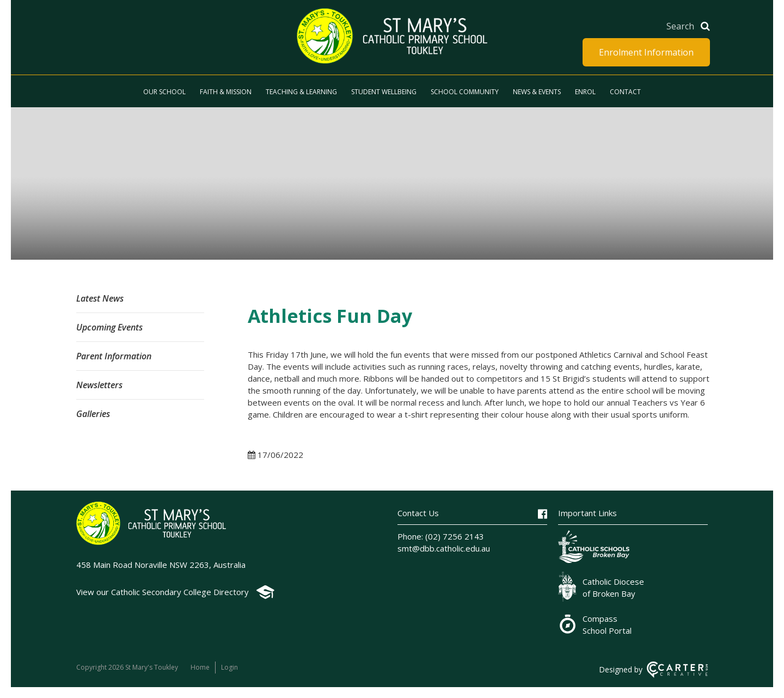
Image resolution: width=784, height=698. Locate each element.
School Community (465, 92)
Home (200, 667)
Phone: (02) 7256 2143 (441, 536)
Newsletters (99, 385)
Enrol (585, 92)
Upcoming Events (109, 327)
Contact (625, 92)
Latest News (100, 298)
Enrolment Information (646, 52)
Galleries (93, 414)
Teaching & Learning (301, 92)
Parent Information (114, 356)
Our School (164, 92)
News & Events (537, 92)
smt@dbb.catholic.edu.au (444, 548)
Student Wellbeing (384, 92)
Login (229, 667)
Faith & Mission (226, 92)
